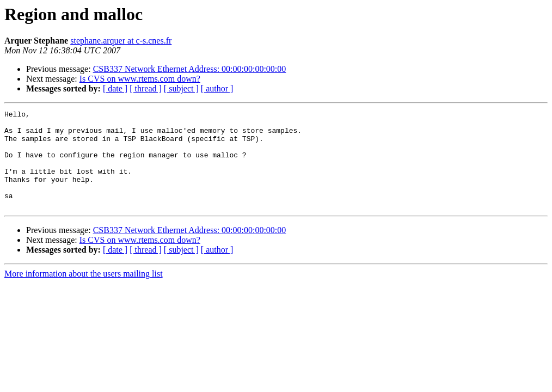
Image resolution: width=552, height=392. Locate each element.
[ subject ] (181, 88)
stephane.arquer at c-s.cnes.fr (121, 41)
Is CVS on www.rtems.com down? (140, 79)
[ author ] (217, 88)
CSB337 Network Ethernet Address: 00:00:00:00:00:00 (190, 69)
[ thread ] (146, 88)
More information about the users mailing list (84, 293)
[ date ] (115, 88)
